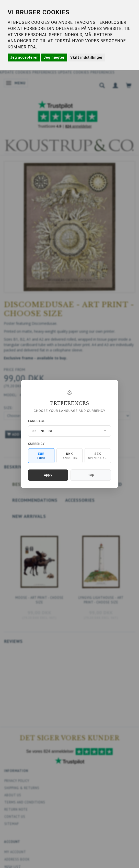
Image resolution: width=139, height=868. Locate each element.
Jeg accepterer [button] (24, 57)
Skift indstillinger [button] (86, 57)
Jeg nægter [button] (54, 57)
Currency (36, 444)
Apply (48, 475)
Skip (91, 475)
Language (36, 421)
